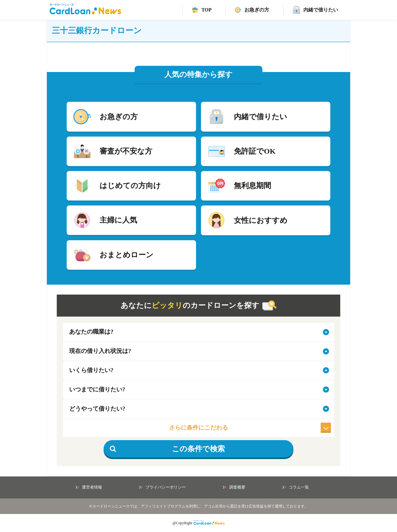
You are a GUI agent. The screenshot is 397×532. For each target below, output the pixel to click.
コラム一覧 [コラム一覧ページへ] (296, 487)
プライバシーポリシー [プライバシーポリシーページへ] (163, 487)
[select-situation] (198, 351)
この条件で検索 (167, 449)
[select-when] (198, 390)
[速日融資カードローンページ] (252, 10)
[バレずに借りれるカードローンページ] (315, 10)
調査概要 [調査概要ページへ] (234, 487)
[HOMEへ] (85, 13)
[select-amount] (198, 371)
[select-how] (198, 409)
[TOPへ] (202, 10)
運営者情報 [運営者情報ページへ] (89, 487)
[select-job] (198, 332)
